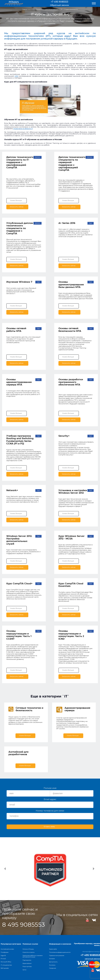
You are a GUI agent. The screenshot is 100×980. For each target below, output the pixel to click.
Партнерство (27, 960)
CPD (16, 76)
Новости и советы (29, 952)
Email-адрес (50, 799)
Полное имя (50, 788)
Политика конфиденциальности (60, 952)
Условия (52, 959)
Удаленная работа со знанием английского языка (33, 956)
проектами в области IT (23, 129)
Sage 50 (3, 956)
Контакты (52, 965)
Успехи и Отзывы (28, 949)
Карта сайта (53, 949)
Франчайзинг (27, 963)
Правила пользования (57, 956)
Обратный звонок (59, 5)
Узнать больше (16, 200)
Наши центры (27, 966)
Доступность (53, 962)
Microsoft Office (6, 962)
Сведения (53, 968)
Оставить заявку (49, 827)
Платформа (5, 952)
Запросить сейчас (17, 207)
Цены (24, 970)
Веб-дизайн (5, 968)
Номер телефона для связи (50, 811)
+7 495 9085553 (59, 2)
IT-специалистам (6, 965)
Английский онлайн (7, 949)
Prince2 (3, 959)
